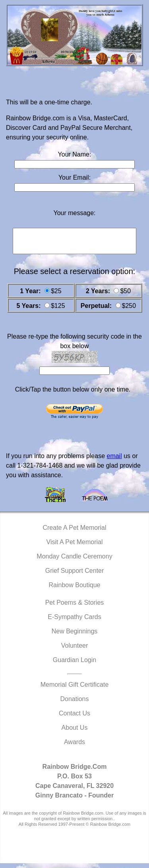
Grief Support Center (75, 575)
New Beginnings (75, 636)
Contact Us (74, 718)
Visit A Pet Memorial (75, 547)
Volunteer (75, 650)
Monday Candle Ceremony (74, 561)
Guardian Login (74, 665)
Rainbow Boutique (75, 590)
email (114, 461)
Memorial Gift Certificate (75, 689)
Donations (74, 704)
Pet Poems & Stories (75, 607)
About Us (75, 732)
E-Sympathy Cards (74, 622)
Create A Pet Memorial (74, 532)
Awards (74, 747)
